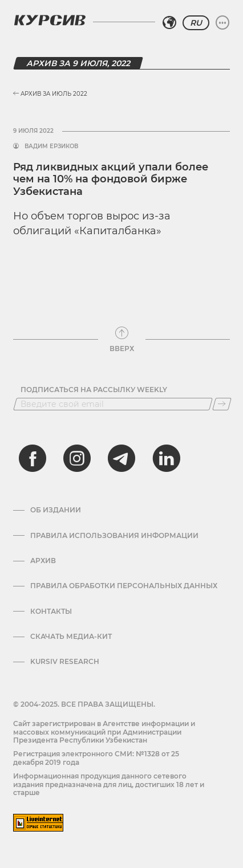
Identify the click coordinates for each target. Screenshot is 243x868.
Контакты (51, 612)
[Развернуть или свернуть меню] (222, 23)
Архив (43, 561)
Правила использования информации (114, 536)
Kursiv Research (65, 662)
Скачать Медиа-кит (71, 637)
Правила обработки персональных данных (124, 586)
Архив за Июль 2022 (50, 94)
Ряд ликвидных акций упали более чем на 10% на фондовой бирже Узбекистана (111, 179)
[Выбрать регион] (169, 23)
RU (196, 23)
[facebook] (33, 458)
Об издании (56, 510)
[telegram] (121, 458)
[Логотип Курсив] (50, 20)
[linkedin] (166, 458)
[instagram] (77, 458)
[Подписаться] (222, 404)
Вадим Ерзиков (51, 146)
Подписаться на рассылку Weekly (94, 390)
